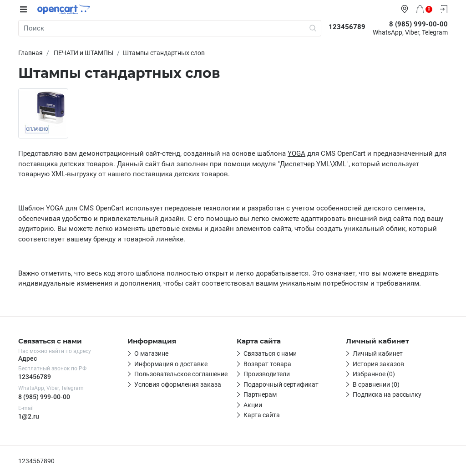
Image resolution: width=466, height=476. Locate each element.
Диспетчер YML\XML (313, 164)
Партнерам (260, 394)
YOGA (296, 154)
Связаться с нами (270, 353)
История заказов (378, 364)
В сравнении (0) (376, 384)
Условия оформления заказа (178, 384)
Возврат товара (267, 364)
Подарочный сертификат (281, 384)
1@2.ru (29, 416)
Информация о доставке (171, 364)
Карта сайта (262, 415)
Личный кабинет (378, 353)
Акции (253, 405)
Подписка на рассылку (387, 394)
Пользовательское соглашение (181, 374)
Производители (267, 374)
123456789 (35, 377)
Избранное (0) (374, 374)
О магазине (151, 353)
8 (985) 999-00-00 (44, 397)
